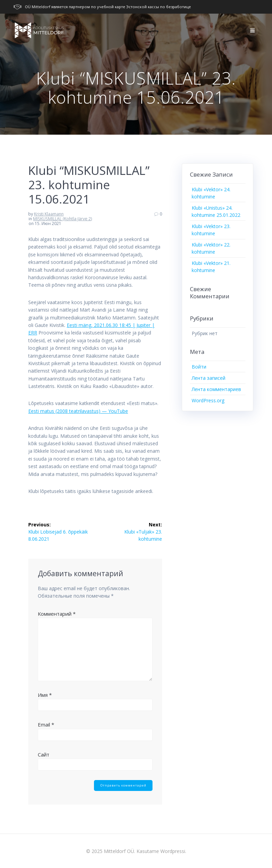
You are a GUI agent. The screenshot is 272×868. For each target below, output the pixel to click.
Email (46, 724)
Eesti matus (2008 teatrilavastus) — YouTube (78, 411)
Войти (199, 367)
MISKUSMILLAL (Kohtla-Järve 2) (62, 219)
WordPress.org (208, 400)
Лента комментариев (216, 389)
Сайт (44, 754)
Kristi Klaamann (49, 214)
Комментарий (57, 614)
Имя (45, 695)
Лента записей (209, 378)
